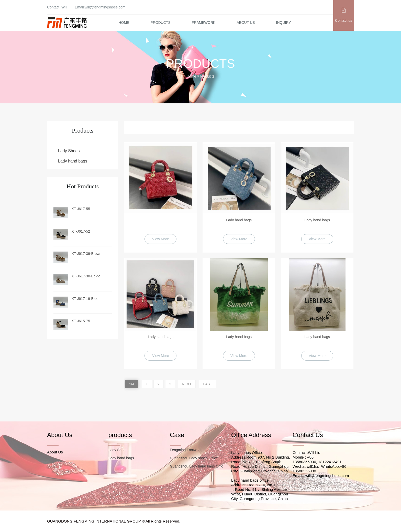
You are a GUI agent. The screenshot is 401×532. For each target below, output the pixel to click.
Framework (204, 23)
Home (124, 23)
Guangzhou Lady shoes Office (194, 458)
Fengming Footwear (186, 450)
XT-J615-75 (81, 321)
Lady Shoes (69, 151)
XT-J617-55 (81, 209)
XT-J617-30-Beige (86, 276)
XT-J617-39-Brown (87, 254)
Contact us (344, 20)
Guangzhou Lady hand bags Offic (196, 466)
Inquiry (284, 23)
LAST (208, 384)
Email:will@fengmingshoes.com (100, 7)
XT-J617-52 (81, 231)
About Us (246, 23)
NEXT (187, 384)
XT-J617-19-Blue (85, 299)
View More (161, 239)
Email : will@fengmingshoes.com (321, 476)
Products (160, 23)
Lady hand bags (73, 161)
